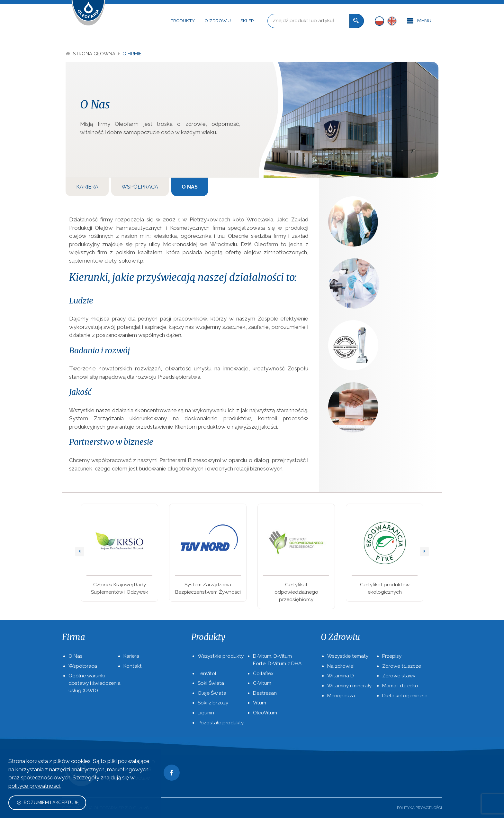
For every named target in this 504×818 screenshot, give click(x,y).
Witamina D (341, 676)
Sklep (247, 21)
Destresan (265, 693)
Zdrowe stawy (399, 676)
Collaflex (263, 674)
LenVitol (207, 674)
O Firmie (132, 54)
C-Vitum (262, 683)
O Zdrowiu (218, 21)
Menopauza (341, 696)
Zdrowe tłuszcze (402, 666)
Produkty (183, 21)
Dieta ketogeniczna (405, 696)
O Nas (190, 187)
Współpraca (140, 187)
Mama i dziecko (400, 686)
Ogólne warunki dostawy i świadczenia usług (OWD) (94, 683)
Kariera (87, 187)
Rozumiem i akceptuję (48, 802)
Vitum (260, 703)
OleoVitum (265, 713)
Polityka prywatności (419, 808)
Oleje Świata (212, 693)
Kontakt (133, 666)
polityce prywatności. (35, 786)
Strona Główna (91, 54)
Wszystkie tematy (348, 656)
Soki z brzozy (213, 703)
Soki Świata (211, 683)
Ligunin (206, 713)
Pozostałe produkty (221, 723)
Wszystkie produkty (221, 656)
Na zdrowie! (341, 666)
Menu (419, 21)
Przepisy (392, 656)
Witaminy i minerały (349, 686)
